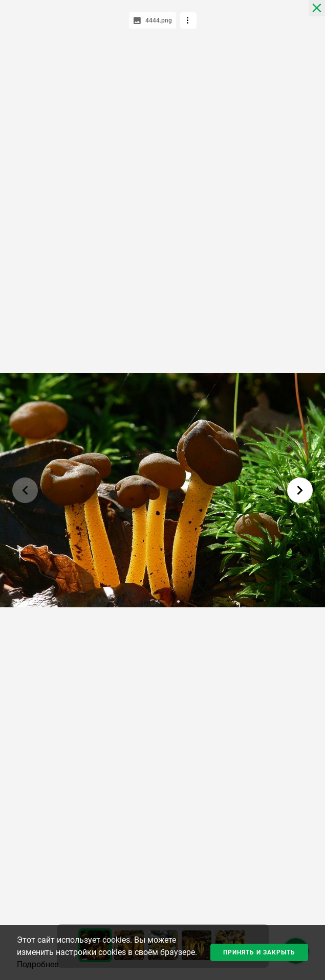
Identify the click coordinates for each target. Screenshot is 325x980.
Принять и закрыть (259, 952)
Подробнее (38, 964)
